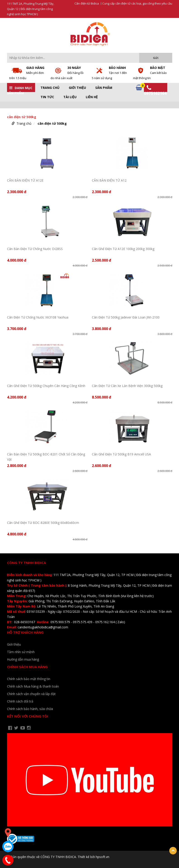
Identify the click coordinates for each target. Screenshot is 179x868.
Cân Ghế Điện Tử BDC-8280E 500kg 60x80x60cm (43, 523)
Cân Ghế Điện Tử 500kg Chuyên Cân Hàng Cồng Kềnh (46, 386)
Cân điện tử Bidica (87, 4)
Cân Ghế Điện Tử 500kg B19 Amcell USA (121, 454)
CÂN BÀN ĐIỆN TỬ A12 (109, 180)
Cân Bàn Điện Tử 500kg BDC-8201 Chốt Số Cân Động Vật (46, 457)
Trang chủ (50, 88)
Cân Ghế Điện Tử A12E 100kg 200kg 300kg (123, 249)
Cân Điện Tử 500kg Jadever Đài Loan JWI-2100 (126, 317)
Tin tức (47, 97)
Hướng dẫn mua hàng (23, 659)
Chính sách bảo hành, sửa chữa (30, 709)
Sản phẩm (104, 88)
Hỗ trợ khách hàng (25, 632)
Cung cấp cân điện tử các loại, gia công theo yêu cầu (137, 4)
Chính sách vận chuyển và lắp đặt (31, 694)
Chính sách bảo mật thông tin (29, 679)
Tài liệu (70, 97)
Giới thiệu (77, 88)
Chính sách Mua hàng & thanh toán (33, 686)
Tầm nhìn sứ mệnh (21, 652)
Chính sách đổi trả (20, 701)
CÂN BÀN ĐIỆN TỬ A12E (25, 180)
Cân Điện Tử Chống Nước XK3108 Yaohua (38, 317)
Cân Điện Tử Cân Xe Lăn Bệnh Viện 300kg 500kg (127, 386)
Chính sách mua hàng (27, 667)
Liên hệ (92, 97)
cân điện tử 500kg (52, 123)
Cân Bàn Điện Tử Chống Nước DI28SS (35, 249)
